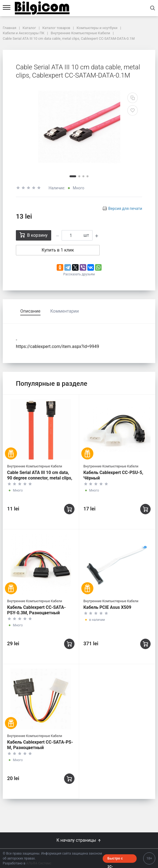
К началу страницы (79, 840)
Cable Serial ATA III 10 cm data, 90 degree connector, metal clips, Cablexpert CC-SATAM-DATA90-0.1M (40, 481)
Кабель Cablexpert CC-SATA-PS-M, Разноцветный (40, 745)
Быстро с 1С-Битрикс (115, 860)
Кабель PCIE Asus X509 (107, 607)
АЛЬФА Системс (38, 863)
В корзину (34, 235)
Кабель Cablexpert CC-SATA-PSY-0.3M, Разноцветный (36, 610)
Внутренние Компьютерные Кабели (35, 466)
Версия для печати (125, 209)
